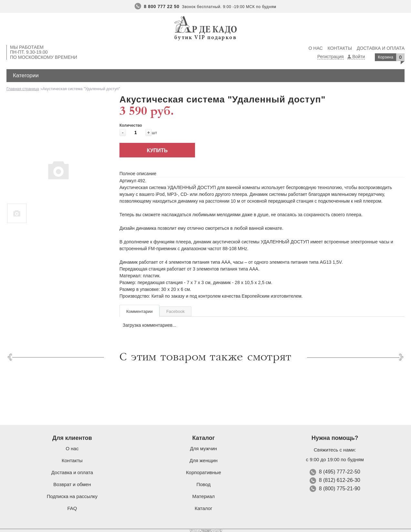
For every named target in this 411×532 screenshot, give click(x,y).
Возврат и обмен (72, 484)
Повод (203, 484)
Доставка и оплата (381, 48)
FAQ (72, 508)
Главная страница (23, 89)
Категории (26, 75)
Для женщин (204, 460)
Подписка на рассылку (72, 496)
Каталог (204, 508)
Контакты (340, 48)
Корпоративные (204, 472)
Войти (359, 57)
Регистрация (331, 57)
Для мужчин (203, 448)
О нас (316, 48)
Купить (157, 150)
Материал (204, 496)
